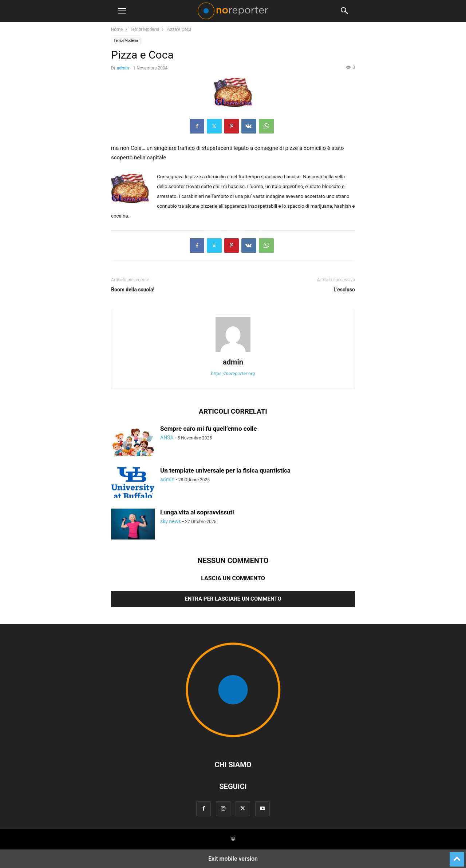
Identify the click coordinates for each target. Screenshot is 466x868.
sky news (171, 521)
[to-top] (457, 856)
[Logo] (233, 742)
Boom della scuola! (133, 290)
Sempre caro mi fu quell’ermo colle (208, 429)
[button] (122, 11)
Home (117, 29)
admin (123, 68)
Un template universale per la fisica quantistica (225, 470)
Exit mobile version (233, 859)
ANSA (167, 438)
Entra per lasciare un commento (233, 599)
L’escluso (344, 290)
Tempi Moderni (145, 29)
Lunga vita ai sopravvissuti (197, 512)
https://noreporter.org (233, 373)
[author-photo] (233, 352)
